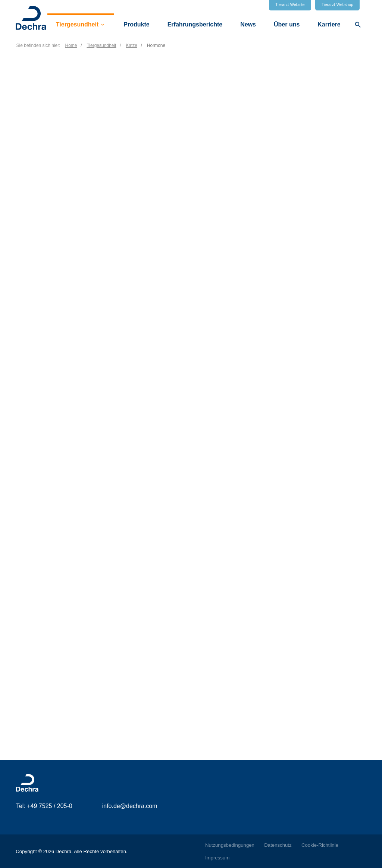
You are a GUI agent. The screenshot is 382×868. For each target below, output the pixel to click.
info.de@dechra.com (130, 806)
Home (71, 45)
